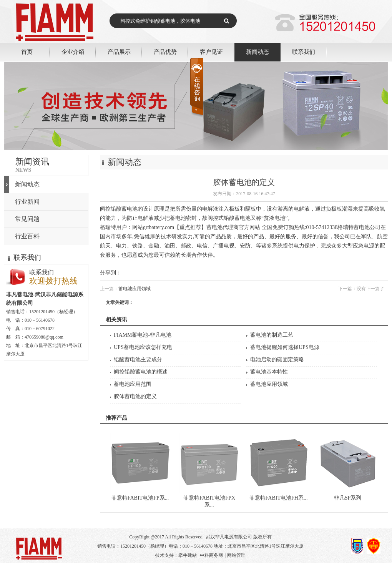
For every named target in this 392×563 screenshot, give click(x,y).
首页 (27, 52)
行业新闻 (27, 202)
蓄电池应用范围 (133, 384)
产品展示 (119, 52)
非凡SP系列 (348, 498)
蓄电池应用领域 (135, 289)
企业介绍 (73, 52)
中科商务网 (211, 555)
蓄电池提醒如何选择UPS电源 (285, 347)
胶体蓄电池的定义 (135, 396)
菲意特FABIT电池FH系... (279, 498)
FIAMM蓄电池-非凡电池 (143, 335)
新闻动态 (257, 52)
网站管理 (236, 555)
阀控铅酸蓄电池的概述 (141, 372)
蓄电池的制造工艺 (272, 335)
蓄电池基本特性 (269, 372)
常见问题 (27, 219)
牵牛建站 (188, 555)
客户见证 (211, 52)
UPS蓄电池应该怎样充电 (143, 347)
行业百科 (27, 236)
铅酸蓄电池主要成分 (138, 360)
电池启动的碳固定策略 (277, 360)
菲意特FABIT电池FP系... (140, 498)
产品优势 (165, 52)
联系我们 (304, 52)
